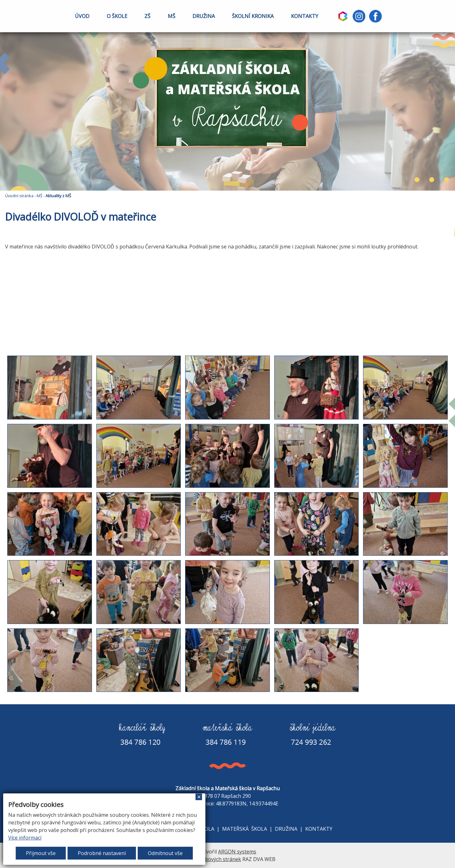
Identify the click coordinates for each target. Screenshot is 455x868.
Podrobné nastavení (102, 853)
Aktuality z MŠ (58, 196)
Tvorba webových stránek (210, 859)
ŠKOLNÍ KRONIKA (253, 16)
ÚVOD (82, 16)
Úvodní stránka (19, 196)
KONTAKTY (305, 16)
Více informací (25, 838)
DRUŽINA (204, 16)
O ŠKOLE (117, 16)
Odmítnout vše (165, 853)
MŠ (172, 16)
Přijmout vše (41, 853)
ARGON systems (237, 852)
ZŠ (147, 16)
